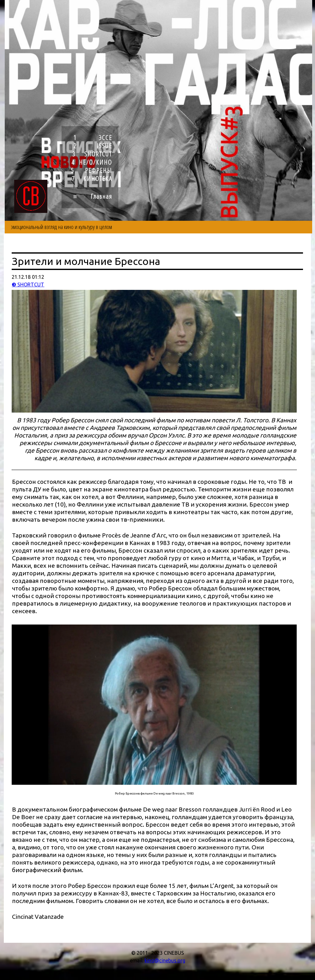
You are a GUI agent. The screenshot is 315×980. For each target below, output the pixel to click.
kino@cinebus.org (165, 960)
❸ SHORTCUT (28, 285)
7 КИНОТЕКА (92, 179)
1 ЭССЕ (93, 138)
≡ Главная (93, 196)
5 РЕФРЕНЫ (92, 170)
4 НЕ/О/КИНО (92, 162)
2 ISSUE (93, 146)
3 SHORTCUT (92, 154)
